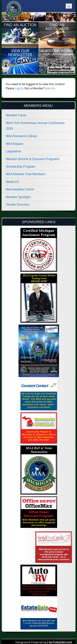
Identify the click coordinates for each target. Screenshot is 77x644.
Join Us (50, 88)
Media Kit (12, 182)
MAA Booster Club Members (26, 174)
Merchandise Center (20, 189)
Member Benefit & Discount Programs (33, 159)
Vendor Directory (18, 205)
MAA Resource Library (21, 136)
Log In (19, 88)
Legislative (13, 151)
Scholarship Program (21, 167)
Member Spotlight (18, 197)
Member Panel (16, 115)
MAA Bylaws (15, 144)
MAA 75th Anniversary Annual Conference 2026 (35, 126)
